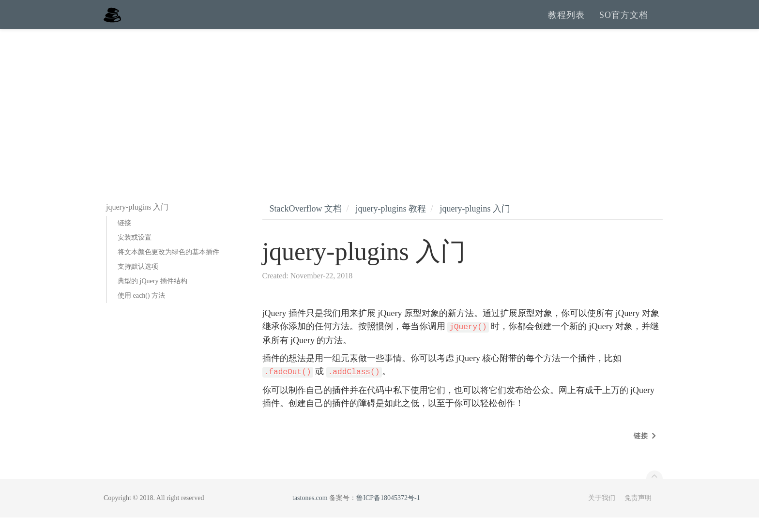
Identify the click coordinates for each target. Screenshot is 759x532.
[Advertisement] (379, 116)
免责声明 (638, 512)
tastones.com (310, 512)
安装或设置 (135, 252)
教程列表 (566, 22)
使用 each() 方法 (141, 310)
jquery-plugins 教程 (391, 223)
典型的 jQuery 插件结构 (152, 296)
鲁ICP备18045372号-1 (388, 512)
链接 (124, 237)
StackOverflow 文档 (306, 223)
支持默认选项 (138, 281)
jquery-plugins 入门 (475, 223)
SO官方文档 (624, 22)
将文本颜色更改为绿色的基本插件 (168, 266)
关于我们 (602, 512)
